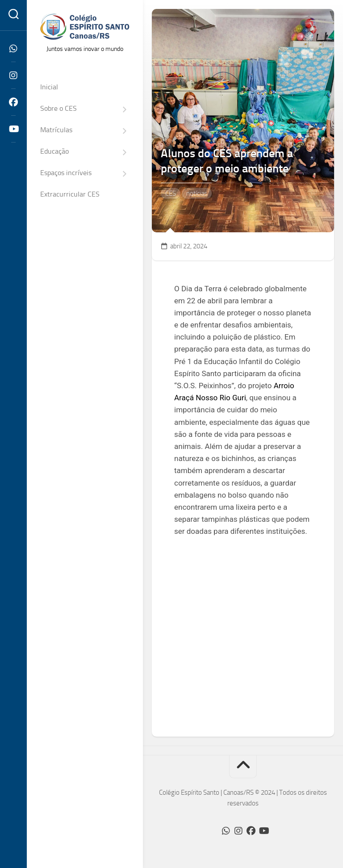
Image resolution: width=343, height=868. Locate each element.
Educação (54, 151)
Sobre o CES (59, 108)
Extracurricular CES (70, 194)
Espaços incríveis (66, 173)
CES (171, 193)
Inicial (49, 87)
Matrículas (56, 130)
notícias (197, 193)
